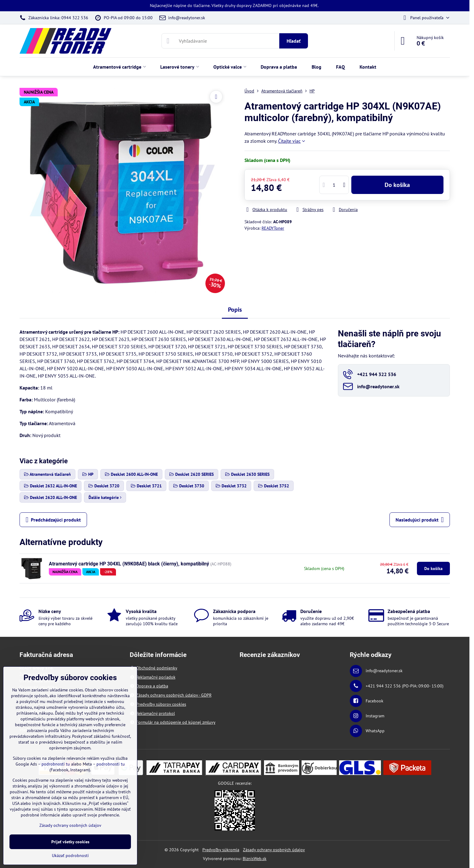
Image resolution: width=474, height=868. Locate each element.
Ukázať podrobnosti (70, 855)
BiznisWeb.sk (255, 859)
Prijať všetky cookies (70, 842)
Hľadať (294, 41)
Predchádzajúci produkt (53, 520)
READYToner (273, 228)
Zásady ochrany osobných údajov (274, 850)
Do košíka (397, 185)
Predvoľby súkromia (221, 850)
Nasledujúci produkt (420, 520)
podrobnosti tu (56, 764)
